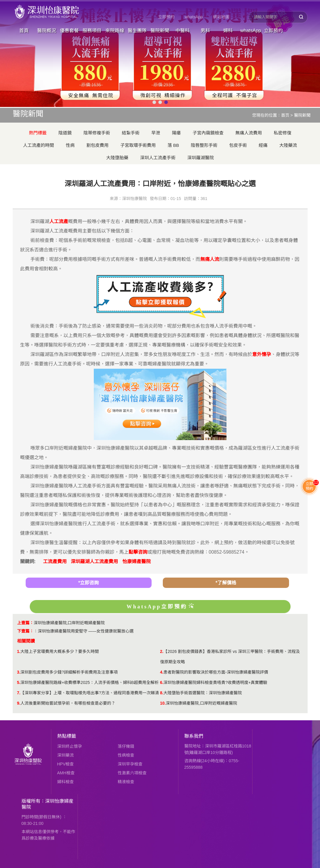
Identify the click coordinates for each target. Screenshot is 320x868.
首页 (285, 115)
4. (162, 672)
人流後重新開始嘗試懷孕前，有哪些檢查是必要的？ (68, 703)
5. (19, 682)
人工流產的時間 (38, 145)
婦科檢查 (65, 782)
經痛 (263, 145)
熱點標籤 (67, 736)
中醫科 (183, 31)
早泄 (156, 133)
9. (19, 703)
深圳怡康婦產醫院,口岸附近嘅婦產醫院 (69, 623)
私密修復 (283, 133)
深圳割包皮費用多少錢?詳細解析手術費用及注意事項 (69, 672)
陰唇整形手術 (204, 145)
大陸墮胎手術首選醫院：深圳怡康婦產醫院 (203, 693)
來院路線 (115, 31)
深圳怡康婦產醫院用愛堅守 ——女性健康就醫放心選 (86, 631)
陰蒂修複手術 (97, 133)
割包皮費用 (97, 145)
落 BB (173, 145)
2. (162, 651)
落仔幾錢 (126, 746)
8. (162, 693)
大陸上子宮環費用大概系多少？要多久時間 (60, 651)
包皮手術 (238, 145)
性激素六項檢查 (132, 773)
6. (162, 682)
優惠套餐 (69, 31)
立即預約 (166, 17)
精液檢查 (126, 782)
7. (19, 693)
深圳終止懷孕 (70, 746)
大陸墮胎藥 (117, 158)
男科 (205, 31)
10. (163, 703)
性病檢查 (126, 755)
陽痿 (176, 133)
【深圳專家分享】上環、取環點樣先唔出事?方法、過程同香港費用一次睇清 (90, 693)
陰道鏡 (65, 133)
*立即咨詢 (88, 583)
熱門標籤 (38, 133)
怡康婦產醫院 (137, 561)
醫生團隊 (137, 31)
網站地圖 (221, 17)
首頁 (24, 31)
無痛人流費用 (249, 133)
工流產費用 (55, 561)
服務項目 (92, 31)
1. (19, 651)
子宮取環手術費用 (138, 145)
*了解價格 (226, 583)
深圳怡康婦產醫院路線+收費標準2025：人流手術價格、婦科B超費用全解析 (90, 682)
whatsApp (194, 17)
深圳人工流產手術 (158, 158)
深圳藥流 (65, 755)
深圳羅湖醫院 (201, 158)
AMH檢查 (66, 773)
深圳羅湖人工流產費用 (94, 561)
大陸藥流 (288, 145)
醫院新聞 (160, 31)
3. (19, 672)
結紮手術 (131, 133)
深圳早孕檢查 (130, 764)
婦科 (228, 31)
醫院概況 (47, 31)
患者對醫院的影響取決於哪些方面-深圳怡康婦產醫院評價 (216, 672)
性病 (70, 145)
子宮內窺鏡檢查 (208, 133)
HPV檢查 (66, 764)
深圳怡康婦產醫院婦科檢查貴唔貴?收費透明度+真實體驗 (215, 682)
